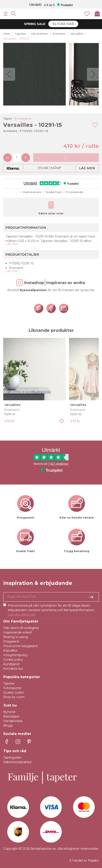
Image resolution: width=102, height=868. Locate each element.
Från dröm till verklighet (21, 628)
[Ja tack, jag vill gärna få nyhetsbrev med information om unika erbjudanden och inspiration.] (51, 597)
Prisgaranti (11, 641)
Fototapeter (12, 688)
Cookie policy (13, 660)
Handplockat (13, 721)
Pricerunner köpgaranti (20, 646)
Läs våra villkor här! (22, 615)
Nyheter (9, 712)
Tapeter (9, 683)
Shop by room (14, 697)
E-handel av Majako (84, 860)
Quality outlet (13, 693)
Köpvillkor (10, 651)
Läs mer (87, 168)
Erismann (23, 119)
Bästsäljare (11, 716)
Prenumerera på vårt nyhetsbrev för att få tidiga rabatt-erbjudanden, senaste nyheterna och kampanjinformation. (51, 610)
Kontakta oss (13, 669)
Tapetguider (12, 758)
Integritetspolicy (16, 655)
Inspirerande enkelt (18, 632)
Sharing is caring (16, 637)
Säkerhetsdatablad (17, 762)
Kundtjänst (11, 664)
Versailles (12, 405)
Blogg (8, 725)
